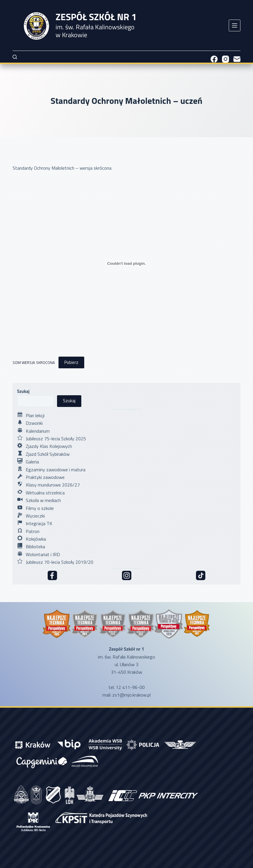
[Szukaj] (15, 57)
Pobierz (71, 362)
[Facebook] (214, 59)
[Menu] (235, 25)
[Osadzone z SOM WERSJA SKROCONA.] (127, 263)
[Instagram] (226, 59)
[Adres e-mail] (237, 59)
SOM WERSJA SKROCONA (34, 362)
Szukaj (23, 391)
